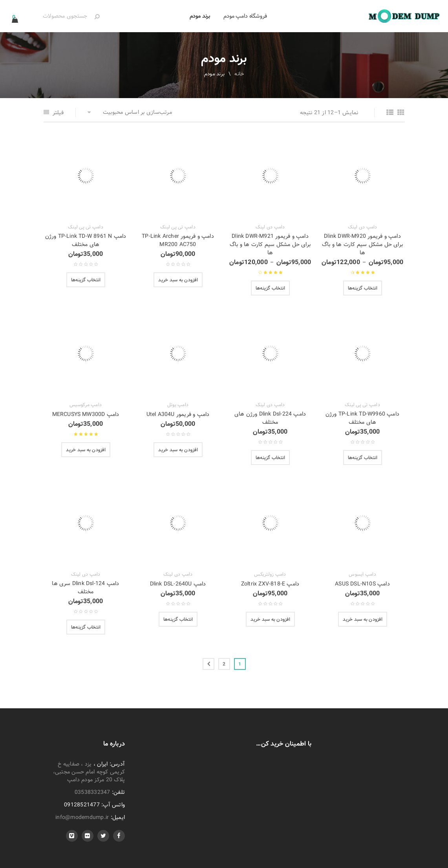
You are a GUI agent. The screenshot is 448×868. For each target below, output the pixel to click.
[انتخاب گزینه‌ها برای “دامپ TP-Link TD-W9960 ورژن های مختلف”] (363, 458)
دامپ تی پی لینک (178, 227)
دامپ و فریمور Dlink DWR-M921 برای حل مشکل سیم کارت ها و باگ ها (270, 244)
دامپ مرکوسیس (86, 405)
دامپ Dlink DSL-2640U (178, 584)
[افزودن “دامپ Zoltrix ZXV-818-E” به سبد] (270, 619)
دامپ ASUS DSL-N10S (362, 584)
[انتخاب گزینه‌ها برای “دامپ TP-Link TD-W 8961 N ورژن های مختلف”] (86, 280)
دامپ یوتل (178, 405)
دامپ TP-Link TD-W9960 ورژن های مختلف (362, 418)
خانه (239, 74)
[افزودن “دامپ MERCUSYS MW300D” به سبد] (86, 450)
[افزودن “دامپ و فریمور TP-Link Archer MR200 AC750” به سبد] (178, 280)
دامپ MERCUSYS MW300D (86, 414)
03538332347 (92, 792)
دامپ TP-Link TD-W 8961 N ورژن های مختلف (86, 240)
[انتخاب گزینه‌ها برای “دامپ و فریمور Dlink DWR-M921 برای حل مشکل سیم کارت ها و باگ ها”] (271, 288)
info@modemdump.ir (82, 817)
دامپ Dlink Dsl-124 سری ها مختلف (85, 588)
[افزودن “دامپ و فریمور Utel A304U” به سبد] (178, 450)
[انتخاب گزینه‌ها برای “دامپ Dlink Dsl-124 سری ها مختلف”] (86, 627)
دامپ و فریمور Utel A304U (178, 414)
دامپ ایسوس (362, 574)
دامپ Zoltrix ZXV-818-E (270, 584)
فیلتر (58, 113)
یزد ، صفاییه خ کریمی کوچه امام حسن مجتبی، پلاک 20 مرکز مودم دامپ (89, 772)
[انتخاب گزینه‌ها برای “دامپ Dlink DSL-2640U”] (178, 619)
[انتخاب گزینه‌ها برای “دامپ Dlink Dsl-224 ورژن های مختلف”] (271, 458)
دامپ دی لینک (363, 227)
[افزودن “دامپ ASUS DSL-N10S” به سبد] (363, 619)
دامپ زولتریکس (270, 574)
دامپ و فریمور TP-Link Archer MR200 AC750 (178, 240)
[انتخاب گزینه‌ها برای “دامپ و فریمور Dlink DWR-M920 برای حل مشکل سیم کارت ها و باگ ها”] (363, 288)
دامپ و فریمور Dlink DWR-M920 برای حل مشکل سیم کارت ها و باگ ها (362, 244)
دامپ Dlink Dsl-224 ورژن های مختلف (270, 418)
